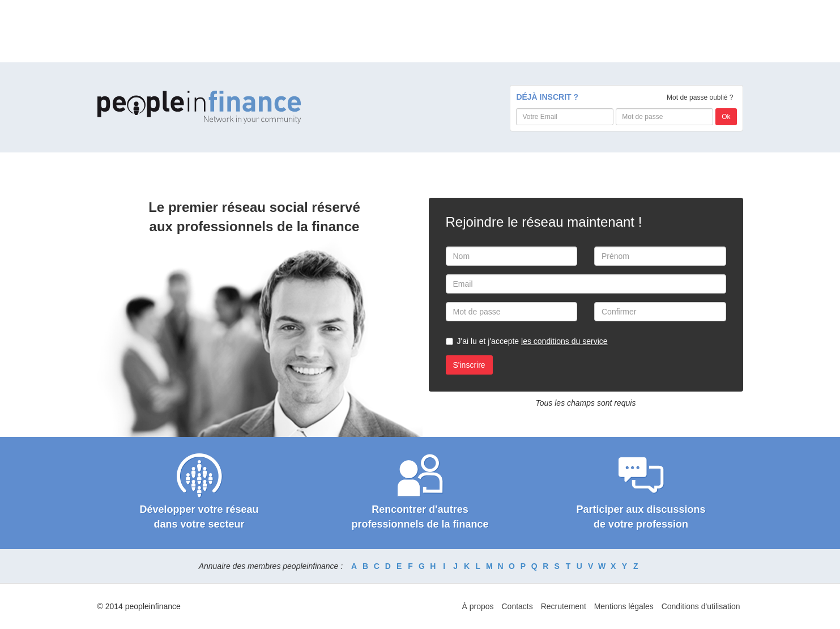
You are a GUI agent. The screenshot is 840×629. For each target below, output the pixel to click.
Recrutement (564, 606)
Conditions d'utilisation (701, 606)
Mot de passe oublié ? (700, 97)
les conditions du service (564, 341)
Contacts (517, 606)
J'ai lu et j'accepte (532, 341)
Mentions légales (624, 606)
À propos (478, 606)
